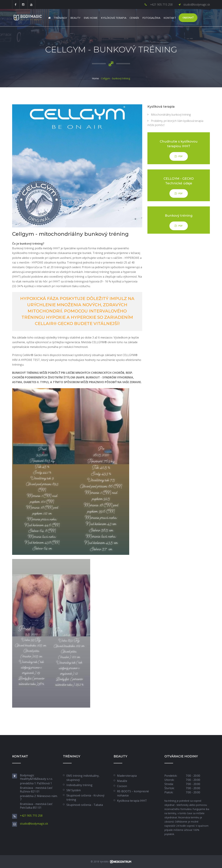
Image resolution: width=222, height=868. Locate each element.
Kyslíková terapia (114, 18)
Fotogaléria (151, 18)
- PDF (179, 156)
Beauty (75, 18)
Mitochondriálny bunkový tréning (171, 115)
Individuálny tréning (79, 785)
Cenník (134, 18)
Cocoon (122, 786)
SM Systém (74, 790)
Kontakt (170, 18)
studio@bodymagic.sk (197, 5)
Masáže (122, 781)
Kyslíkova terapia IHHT (132, 801)
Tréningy (61, 18)
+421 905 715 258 (161, 5)
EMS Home (91, 18)
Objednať (188, 18)
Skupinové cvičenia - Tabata (85, 805)
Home (95, 78)
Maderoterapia (127, 776)
